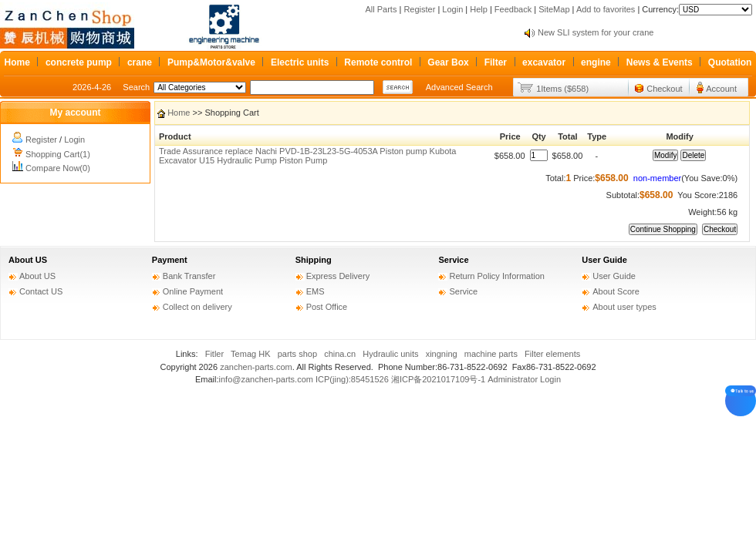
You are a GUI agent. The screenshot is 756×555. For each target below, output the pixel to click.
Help (479, 9)
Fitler (214, 354)
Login (452, 9)
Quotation (730, 62)
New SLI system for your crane (596, 32)
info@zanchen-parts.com (266, 379)
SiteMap (554, 9)
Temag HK (250, 354)
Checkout (664, 89)
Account (721, 89)
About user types (624, 307)
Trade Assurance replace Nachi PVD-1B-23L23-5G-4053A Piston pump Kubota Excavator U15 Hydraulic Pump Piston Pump (307, 156)
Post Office (327, 307)
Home (17, 62)
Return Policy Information (497, 276)
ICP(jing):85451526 (352, 379)
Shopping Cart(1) (58, 154)
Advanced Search (459, 87)
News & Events (660, 62)
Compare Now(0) (58, 168)
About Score (616, 291)
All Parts (381, 9)
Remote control (378, 62)
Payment (170, 260)
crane (140, 62)
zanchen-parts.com (256, 367)
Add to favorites (606, 9)
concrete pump (79, 62)
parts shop (297, 354)
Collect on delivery (197, 307)
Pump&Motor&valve (211, 62)
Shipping (314, 260)
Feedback (513, 9)
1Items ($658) (562, 89)
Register (419, 9)
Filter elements (552, 354)
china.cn (340, 354)
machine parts (491, 354)
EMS (316, 291)
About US (28, 260)
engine (596, 62)
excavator (544, 62)
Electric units (300, 62)
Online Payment (193, 291)
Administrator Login (524, 379)
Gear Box (448, 62)
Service (453, 260)
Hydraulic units (390, 354)
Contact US (41, 291)
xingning (442, 354)
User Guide (604, 260)
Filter (496, 62)
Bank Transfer (189, 276)
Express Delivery (338, 276)
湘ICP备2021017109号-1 (438, 379)
